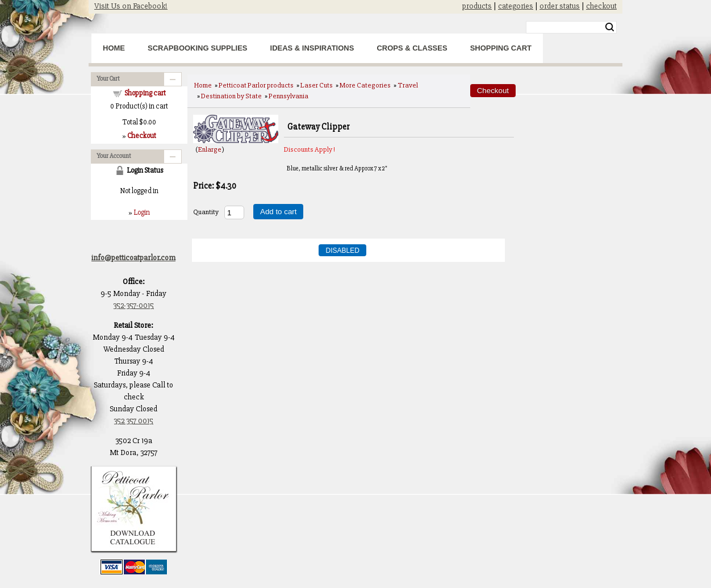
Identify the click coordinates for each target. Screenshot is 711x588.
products (477, 6)
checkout (601, 6)
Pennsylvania (288, 96)
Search (610, 27)
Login (142, 212)
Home (114, 48)
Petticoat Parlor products (256, 85)
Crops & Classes (412, 48)
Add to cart (278, 212)
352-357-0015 (133, 305)
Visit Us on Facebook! (131, 6)
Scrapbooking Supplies (198, 48)
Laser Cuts (317, 85)
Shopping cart (145, 93)
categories (516, 6)
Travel (408, 85)
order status (560, 6)
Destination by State (231, 96)
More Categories (365, 85)
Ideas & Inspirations (312, 48)
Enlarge (210, 149)
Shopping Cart (501, 48)
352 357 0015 (133, 421)
